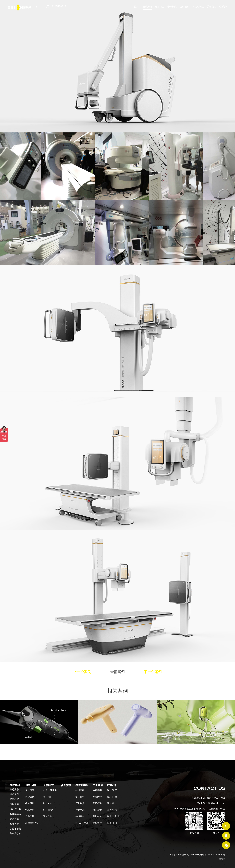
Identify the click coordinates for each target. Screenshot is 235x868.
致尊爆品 (14, 789)
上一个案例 (82, 672)
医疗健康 (14, 804)
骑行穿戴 (14, 819)
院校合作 (48, 816)
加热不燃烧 (16, 829)
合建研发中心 (50, 810)
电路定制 (30, 810)
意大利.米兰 (113, 810)
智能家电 (14, 824)
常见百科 (80, 797)
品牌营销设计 (32, 823)
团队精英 (97, 816)
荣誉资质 (97, 823)
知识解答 (80, 816)
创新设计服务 (50, 790)
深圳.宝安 (112, 790)
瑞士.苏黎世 (113, 816)
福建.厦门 (112, 823)
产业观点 (80, 803)
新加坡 (110, 803)
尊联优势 (97, 803)
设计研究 (30, 790)
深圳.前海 (112, 797)
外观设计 (30, 797)
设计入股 (48, 803)
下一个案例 (153, 672)
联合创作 (48, 797)
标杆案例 (14, 794)
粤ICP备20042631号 (216, 855)
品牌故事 (97, 790)
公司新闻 (80, 790)
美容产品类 (16, 834)
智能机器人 (16, 814)
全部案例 (117, 672)
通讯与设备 (16, 809)
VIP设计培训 (82, 823)
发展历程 (97, 797)
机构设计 (30, 803)
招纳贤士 (97, 810)
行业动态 (80, 810)
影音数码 (14, 799)
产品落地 (30, 816)
